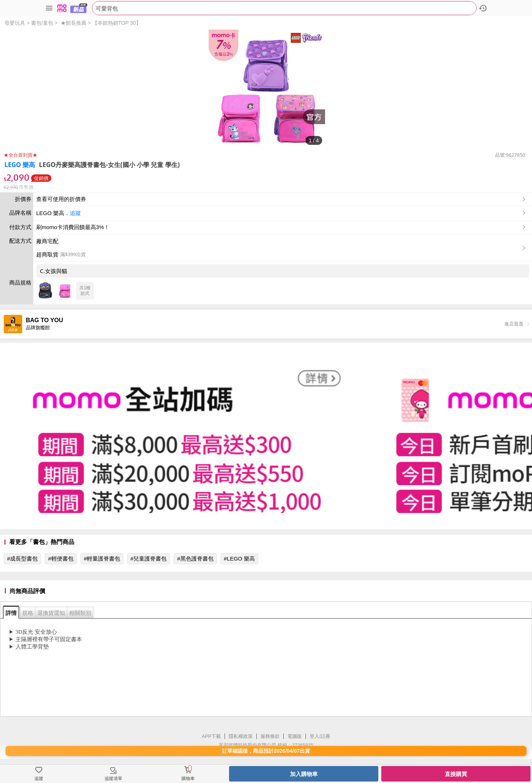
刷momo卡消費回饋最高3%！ (73, 227)
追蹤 (75, 213)
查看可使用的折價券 (282, 199)
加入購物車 (304, 774)
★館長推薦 (74, 23)
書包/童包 (42, 23)
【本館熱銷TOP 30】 (117, 23)
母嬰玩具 (15, 23)
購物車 (188, 779)
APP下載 (211, 736)
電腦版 (295, 736)
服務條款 (270, 736)
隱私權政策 (241, 736)
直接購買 (456, 774)
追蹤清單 (113, 779)
